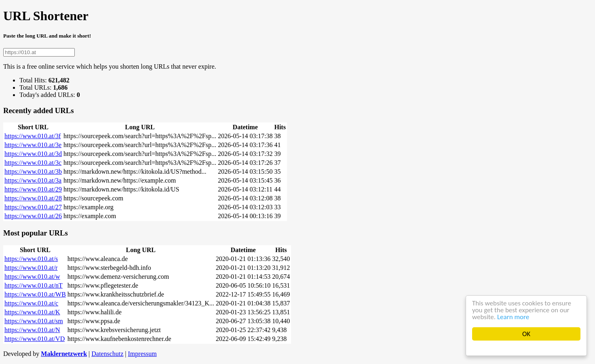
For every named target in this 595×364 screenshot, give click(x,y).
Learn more (513, 317)
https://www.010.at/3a (33, 180)
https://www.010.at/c (31, 303)
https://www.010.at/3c (33, 163)
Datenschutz (107, 354)
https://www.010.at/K (32, 312)
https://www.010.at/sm (34, 321)
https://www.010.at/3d (33, 154)
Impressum (142, 354)
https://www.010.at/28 (33, 198)
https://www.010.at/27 (33, 207)
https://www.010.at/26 (33, 216)
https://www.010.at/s (31, 259)
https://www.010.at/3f (33, 136)
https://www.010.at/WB (35, 294)
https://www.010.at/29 (33, 189)
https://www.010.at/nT (34, 285)
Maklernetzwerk (64, 354)
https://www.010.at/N (32, 330)
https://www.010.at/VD (35, 339)
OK (526, 334)
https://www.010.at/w (32, 277)
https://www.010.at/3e (33, 145)
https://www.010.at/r (31, 268)
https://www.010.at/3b (33, 171)
